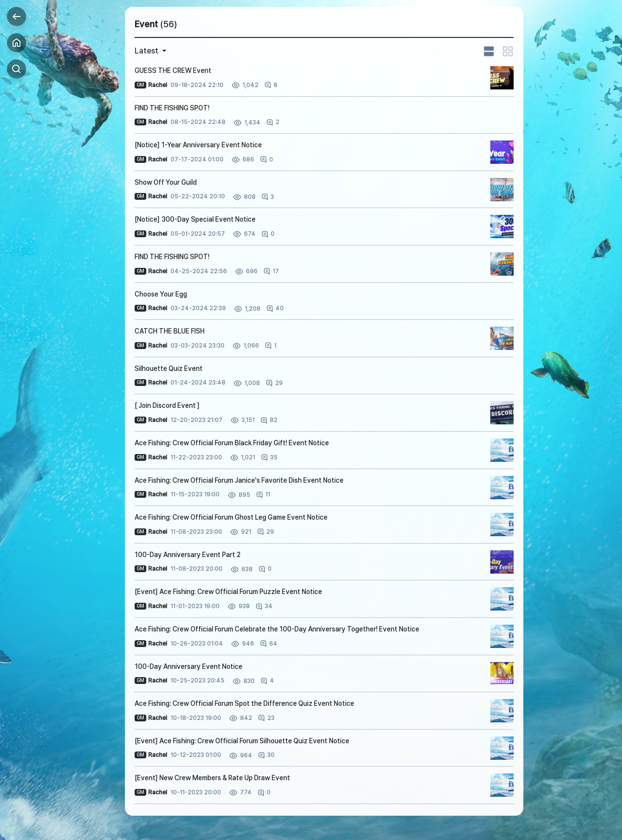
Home (17, 43)
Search (17, 69)
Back (17, 17)
